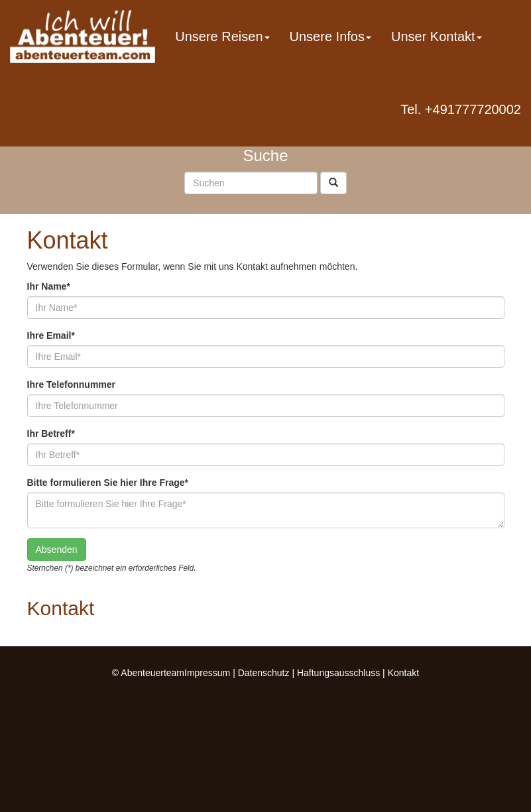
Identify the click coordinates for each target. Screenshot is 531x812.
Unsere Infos (330, 36)
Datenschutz (264, 673)
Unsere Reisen (222, 36)
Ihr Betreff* (51, 434)
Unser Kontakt (437, 36)
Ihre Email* (51, 335)
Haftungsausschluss (338, 673)
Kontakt (403, 673)
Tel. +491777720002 (461, 109)
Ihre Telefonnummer (72, 384)
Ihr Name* (49, 286)
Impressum (207, 673)
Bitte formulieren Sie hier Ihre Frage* (108, 483)
